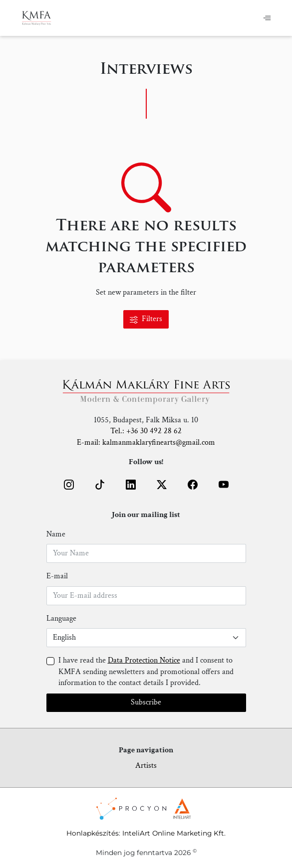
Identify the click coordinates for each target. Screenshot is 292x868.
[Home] (37, 18)
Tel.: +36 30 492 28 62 (146, 431)
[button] (69, 485)
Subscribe (146, 702)
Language (61, 618)
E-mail (57, 576)
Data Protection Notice (144, 660)
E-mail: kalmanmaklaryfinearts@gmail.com (146, 442)
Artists (146, 766)
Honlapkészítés (93, 833)
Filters (146, 319)
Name (56, 534)
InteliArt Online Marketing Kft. (174, 833)
